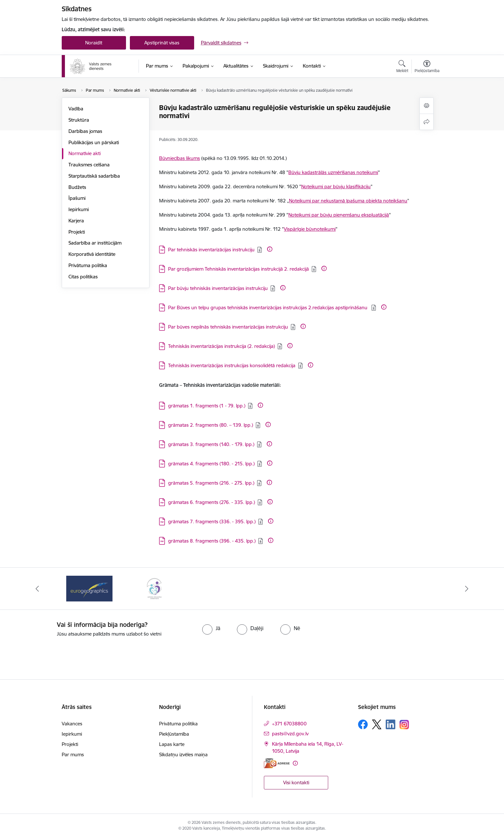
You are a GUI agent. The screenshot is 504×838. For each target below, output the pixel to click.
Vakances (72, 724)
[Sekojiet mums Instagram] (404, 725)
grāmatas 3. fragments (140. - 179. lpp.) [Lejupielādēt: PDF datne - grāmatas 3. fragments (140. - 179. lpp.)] (211, 444)
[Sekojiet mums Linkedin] (391, 724)
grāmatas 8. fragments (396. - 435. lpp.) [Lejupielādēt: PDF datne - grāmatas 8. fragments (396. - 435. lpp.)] (212, 541)
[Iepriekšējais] (37, 589)
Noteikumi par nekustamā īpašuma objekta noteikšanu (348, 201)
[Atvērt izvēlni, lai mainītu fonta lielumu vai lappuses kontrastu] (427, 67)
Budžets (77, 187)
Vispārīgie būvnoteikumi (310, 229)
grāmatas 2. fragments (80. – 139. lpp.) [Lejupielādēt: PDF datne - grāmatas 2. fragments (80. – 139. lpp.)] (211, 425)
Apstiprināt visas (162, 43)
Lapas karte (172, 744)
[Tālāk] (467, 589)
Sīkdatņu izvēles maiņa (183, 754)
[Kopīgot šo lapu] (427, 122)
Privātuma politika (88, 265)
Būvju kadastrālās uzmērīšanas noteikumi (333, 172)
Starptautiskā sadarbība (94, 176)
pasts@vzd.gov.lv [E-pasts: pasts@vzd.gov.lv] (290, 734)
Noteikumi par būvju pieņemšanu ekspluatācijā (339, 215)
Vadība (76, 109)
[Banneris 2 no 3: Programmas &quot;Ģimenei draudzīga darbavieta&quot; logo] (154, 588)
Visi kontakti (296, 782)
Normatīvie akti (85, 153)
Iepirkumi (79, 209)
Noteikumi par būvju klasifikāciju (336, 186)
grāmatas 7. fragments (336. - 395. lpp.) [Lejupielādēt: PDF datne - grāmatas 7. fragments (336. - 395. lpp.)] (212, 521)
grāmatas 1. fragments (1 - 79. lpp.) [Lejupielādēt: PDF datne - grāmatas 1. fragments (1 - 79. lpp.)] (207, 406)
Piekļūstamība (174, 734)
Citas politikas (83, 277)
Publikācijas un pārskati (94, 142)
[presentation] (264, 656)
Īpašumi (77, 198)
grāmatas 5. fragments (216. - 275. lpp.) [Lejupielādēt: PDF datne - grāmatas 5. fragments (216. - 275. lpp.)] (211, 483)
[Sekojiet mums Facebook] (363, 724)
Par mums (73, 754)
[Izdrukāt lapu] (427, 106)
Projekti (77, 232)
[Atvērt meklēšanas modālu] (402, 67)
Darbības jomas (85, 131)
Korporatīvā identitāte (92, 254)
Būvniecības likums (180, 158)
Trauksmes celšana (89, 165)
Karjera (76, 221)
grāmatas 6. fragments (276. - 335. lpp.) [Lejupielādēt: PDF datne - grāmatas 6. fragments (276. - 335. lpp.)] (212, 502)
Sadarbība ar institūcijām (95, 243)
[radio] (211, 628)
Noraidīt (94, 43)
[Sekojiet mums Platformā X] (377, 724)
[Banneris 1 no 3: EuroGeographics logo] (89, 588)
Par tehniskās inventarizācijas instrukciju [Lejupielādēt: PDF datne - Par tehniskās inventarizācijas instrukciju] (211, 250)
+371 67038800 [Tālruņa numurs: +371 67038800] (289, 724)
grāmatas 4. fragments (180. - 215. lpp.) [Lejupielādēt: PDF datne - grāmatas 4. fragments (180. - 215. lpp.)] (211, 464)
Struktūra (79, 120)
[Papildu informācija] (270, 249)
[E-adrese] (277, 763)
